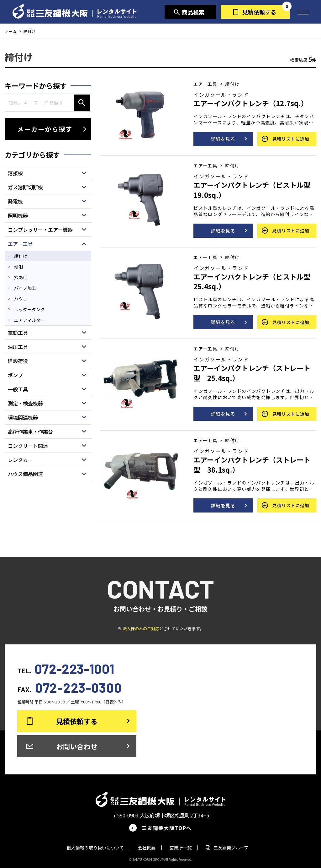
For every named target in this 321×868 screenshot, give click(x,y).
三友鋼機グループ (231, 848)
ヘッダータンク (29, 309)
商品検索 (193, 12)
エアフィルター (29, 320)
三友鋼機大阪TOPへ (167, 828)
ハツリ (21, 299)
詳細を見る (223, 139)
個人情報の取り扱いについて (95, 848)
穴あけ (21, 277)
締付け (21, 256)
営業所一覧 (181, 848)
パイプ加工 (25, 288)
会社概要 (147, 848)
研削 (18, 267)
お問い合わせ (77, 746)
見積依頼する (259, 12)
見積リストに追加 (291, 139)
